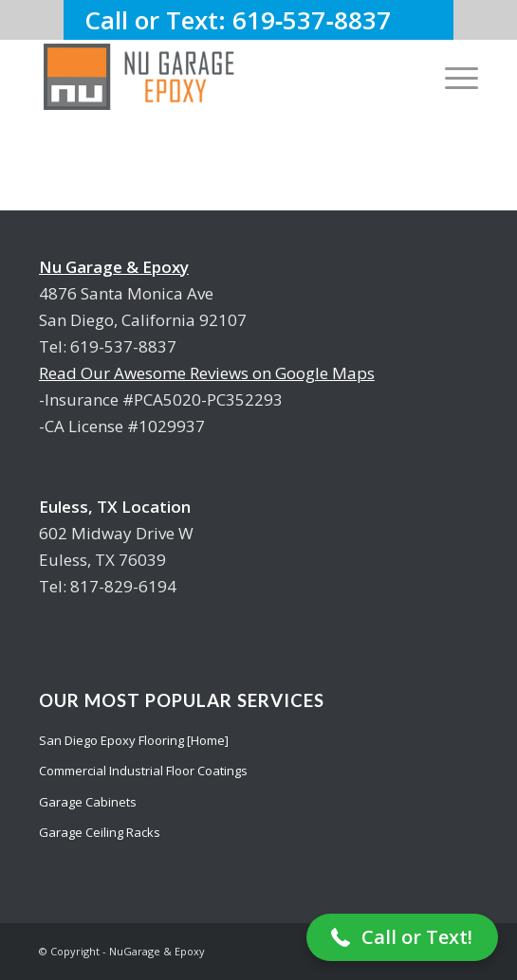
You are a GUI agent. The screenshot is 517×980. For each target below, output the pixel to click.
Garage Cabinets (88, 802)
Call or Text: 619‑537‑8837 (258, 20)
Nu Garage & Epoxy (114, 267)
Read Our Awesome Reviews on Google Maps (207, 373)
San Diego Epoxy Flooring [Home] (134, 740)
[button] (402, 937)
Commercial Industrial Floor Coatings (143, 771)
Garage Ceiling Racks (100, 832)
